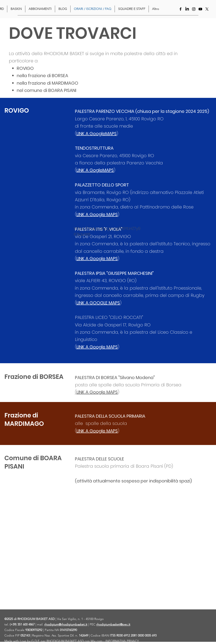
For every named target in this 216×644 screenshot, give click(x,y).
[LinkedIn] (187, 9)
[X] (207, 9)
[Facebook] (181, 9)
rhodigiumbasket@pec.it (113, 624)
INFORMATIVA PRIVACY (122, 641)
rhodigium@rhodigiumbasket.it (66, 624)
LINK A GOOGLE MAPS (98, 303)
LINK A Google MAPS (97, 259)
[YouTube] (200, 9)
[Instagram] (194, 9)
